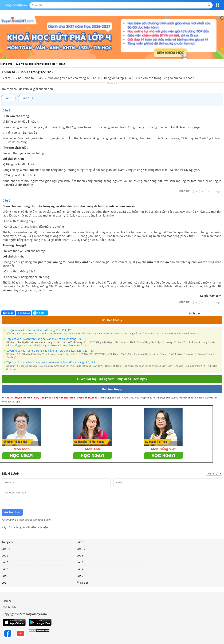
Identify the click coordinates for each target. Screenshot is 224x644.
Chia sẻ (8, 313)
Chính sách (9, 607)
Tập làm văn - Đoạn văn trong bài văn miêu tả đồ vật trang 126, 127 (47, 339)
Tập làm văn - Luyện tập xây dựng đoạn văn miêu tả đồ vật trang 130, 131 (51, 362)
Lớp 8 (80, 555)
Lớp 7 (5, 562)
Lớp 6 (80, 562)
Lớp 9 (5, 555)
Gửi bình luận (12, 512)
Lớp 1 (5, 583)
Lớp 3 (5, 576)
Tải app (83, 582)
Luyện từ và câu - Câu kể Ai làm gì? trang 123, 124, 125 (39, 330)
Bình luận (23, 313)
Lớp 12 (81, 542)
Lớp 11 (6, 549)
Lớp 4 (80, 569)
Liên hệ (7, 601)
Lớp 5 (5, 569)
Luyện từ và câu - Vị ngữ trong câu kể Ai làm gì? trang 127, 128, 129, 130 (50, 351)
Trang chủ (8, 542)
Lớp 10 (81, 549)
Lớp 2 (80, 576)
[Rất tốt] (218, 192)
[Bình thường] (207, 192)
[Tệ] (201, 192)
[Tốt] (213, 192)
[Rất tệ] (195, 192)
